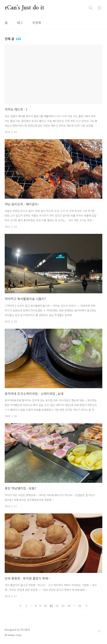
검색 (91, 8)
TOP (99, 631)
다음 (86, 606)
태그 (20, 23)
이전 (21, 606)
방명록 (37, 23)
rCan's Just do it (24, 8)
